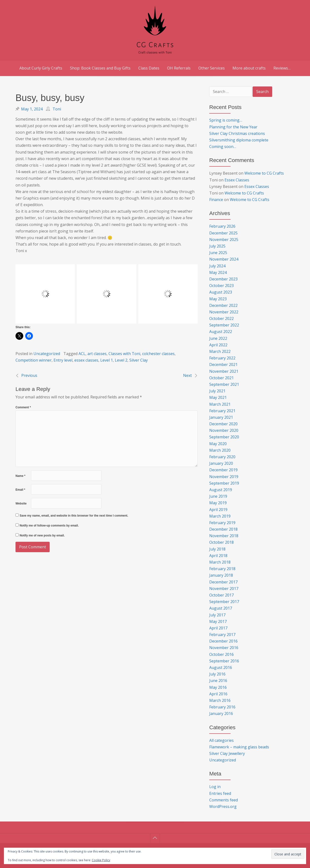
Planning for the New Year (233, 127)
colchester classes (158, 354)
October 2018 (221, 542)
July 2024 (217, 266)
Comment (23, 407)
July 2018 (217, 549)
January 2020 (221, 463)
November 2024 (224, 259)
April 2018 (218, 556)
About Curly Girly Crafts (41, 68)
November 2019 (224, 477)
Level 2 (121, 360)
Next (187, 375)
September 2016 (224, 661)
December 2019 (223, 470)
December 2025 (223, 233)
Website (21, 504)
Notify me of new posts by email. (42, 535)
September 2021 (224, 384)
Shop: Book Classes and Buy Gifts (100, 68)
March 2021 (220, 404)
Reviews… (282, 68)
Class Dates (149, 68)
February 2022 (222, 358)
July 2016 (217, 674)
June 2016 (218, 681)
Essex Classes (237, 180)
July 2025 (217, 246)
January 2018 (221, 575)
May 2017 (218, 621)
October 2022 (221, 318)
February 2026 (222, 226)
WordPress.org (223, 806)
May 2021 (218, 397)
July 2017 (217, 615)
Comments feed (224, 800)
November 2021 (224, 371)
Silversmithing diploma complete (239, 140)
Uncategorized (47, 354)
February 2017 (222, 635)
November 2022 (224, 312)
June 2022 (218, 338)
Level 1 (107, 360)
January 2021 (221, 417)
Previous (29, 375)
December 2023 (223, 279)
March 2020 (220, 450)
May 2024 (218, 272)
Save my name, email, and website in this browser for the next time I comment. (74, 516)
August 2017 (221, 608)
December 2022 (223, 305)
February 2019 (222, 523)
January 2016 (221, 713)
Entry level (63, 360)
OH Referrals (179, 68)
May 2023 (218, 299)
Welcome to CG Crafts (264, 173)
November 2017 (224, 589)
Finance (216, 200)
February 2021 (222, 411)
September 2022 (224, 325)
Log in (215, 787)
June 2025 (218, 253)
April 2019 (218, 510)
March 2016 (220, 700)
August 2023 (221, 292)
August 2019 (221, 490)
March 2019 (220, 516)
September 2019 (224, 483)
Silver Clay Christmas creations (237, 133)
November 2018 (224, 536)
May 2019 (218, 503)
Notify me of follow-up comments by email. (49, 526)
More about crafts (249, 68)
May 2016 (218, 687)
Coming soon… (223, 147)
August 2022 (221, 332)
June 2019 (218, 496)
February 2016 (222, 707)
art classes (97, 354)
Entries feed (220, 793)
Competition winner (34, 360)
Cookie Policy (101, 860)
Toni (57, 109)
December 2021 (223, 364)
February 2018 (222, 569)
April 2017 (218, 628)
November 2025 (224, 240)
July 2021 (217, 391)
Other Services (212, 68)
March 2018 (220, 562)
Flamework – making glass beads (239, 747)
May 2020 (218, 444)
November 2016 (224, 648)
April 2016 (218, 694)
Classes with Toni (124, 354)
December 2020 (223, 424)
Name (20, 476)
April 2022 (218, 345)
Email (20, 490)
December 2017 (223, 582)
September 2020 (224, 437)
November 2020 (224, 430)
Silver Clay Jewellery (227, 753)
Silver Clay (139, 360)
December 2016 (223, 641)
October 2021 (221, 378)
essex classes (86, 360)
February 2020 (222, 457)
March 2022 (220, 351)
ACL (82, 354)
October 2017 (221, 595)
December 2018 (223, 529)
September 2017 (224, 602)
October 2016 (221, 654)
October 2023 (221, 286)
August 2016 (221, 667)
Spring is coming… (226, 120)
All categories (221, 740)
